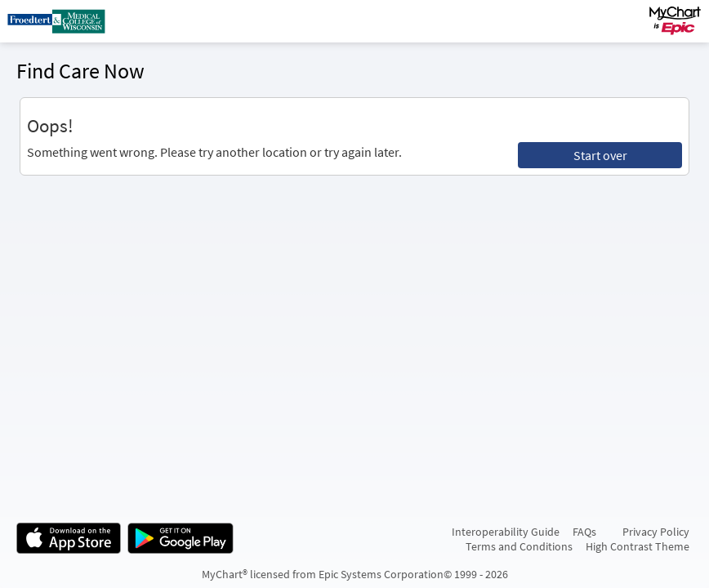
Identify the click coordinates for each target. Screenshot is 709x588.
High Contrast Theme (638, 546)
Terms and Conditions (519, 546)
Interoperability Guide (506, 532)
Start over (600, 155)
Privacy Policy (656, 532)
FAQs (584, 532)
